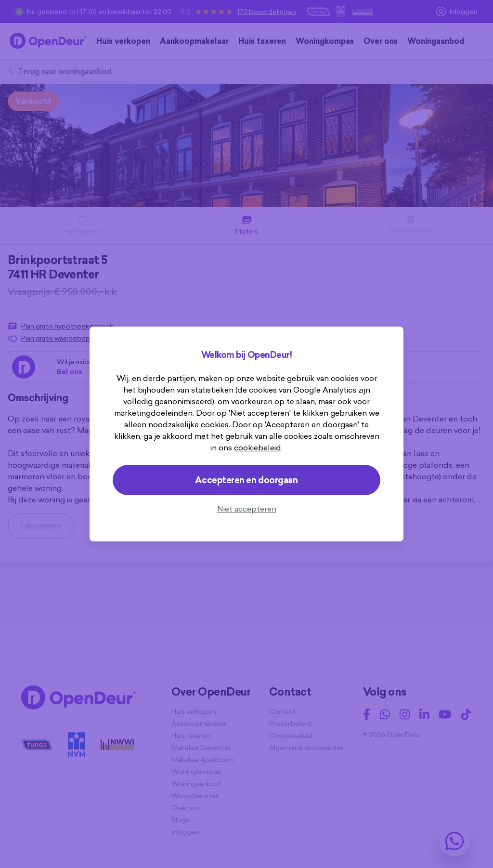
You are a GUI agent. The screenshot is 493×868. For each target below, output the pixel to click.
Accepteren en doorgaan (246, 480)
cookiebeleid (258, 447)
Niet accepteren (247, 509)
